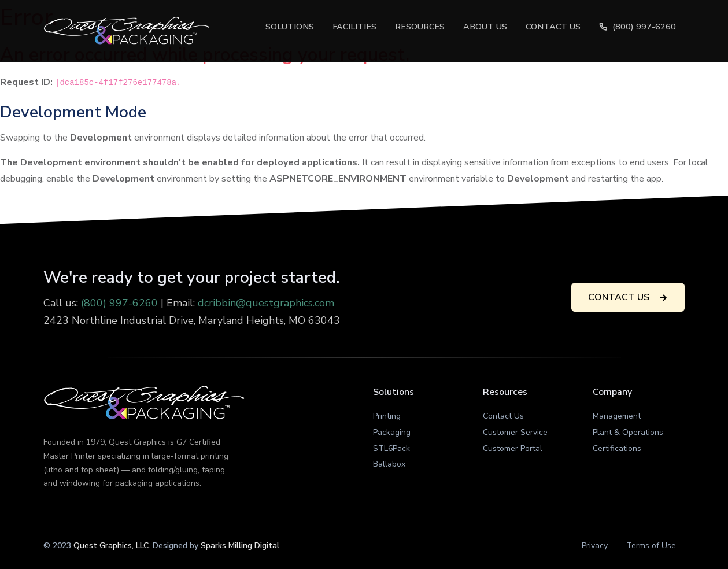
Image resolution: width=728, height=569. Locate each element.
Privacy (595, 546)
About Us (485, 27)
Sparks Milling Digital (240, 546)
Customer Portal (513, 448)
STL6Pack (391, 448)
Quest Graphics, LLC (111, 546)
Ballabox (389, 464)
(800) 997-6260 (637, 27)
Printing (387, 416)
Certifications (617, 448)
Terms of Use (651, 546)
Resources (420, 27)
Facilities (354, 27)
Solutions (290, 27)
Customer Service (515, 432)
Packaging (392, 432)
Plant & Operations (628, 432)
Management (617, 416)
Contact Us (553, 27)
